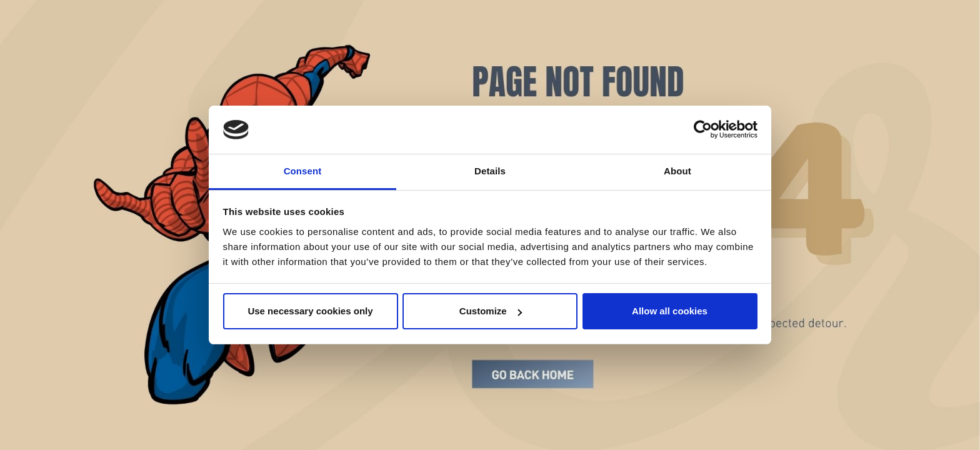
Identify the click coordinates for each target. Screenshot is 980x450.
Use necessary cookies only (310, 311)
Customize (491, 311)
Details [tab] (490, 171)
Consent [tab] (303, 171)
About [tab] (677, 171)
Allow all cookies (670, 311)
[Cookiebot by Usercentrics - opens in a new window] (703, 130)
